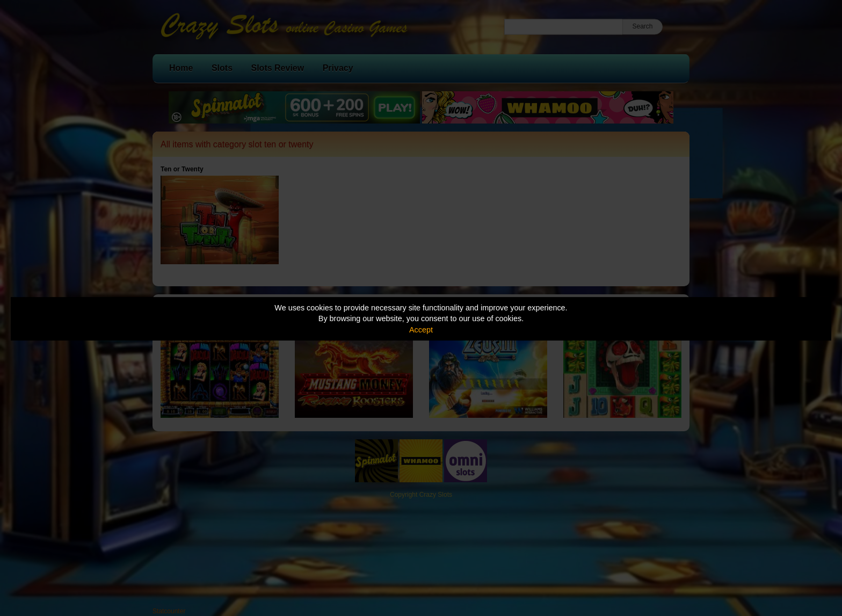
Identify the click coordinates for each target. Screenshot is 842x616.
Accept (421, 330)
